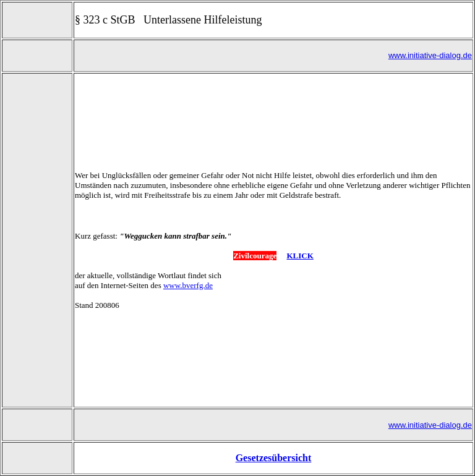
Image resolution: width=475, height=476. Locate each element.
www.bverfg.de (188, 269)
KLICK (300, 240)
